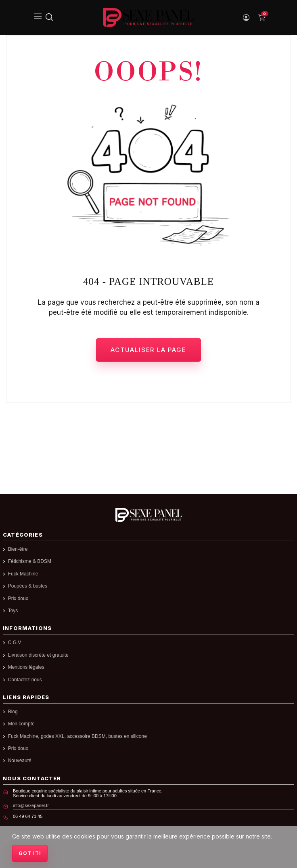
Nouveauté (20, 761)
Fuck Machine (23, 574)
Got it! (30, 853)
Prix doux (18, 599)
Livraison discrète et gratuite (38, 655)
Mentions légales (26, 667)
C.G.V (15, 643)
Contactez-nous (25, 680)
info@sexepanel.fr (31, 805)
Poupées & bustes (28, 586)
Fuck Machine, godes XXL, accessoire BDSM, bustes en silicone (77, 736)
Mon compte (21, 724)
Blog (13, 712)
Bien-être (18, 549)
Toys (13, 611)
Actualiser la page (148, 350)
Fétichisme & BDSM (30, 561)
